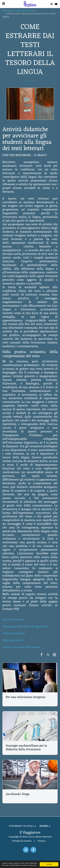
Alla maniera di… (14, 640)
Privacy (42, 841)
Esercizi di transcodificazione (22, 647)
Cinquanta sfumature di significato (26, 627)
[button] (51, 4)
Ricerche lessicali (14, 620)
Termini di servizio (22, 841)
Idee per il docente (26, 11)
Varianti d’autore (14, 634)
